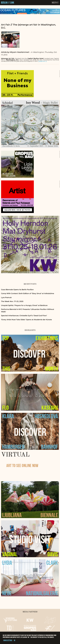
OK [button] (15, 640)
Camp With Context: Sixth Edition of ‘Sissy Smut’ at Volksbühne (28, 293)
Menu (55, 3)
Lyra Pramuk (6, 297)
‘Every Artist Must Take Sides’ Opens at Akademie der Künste (26, 320)
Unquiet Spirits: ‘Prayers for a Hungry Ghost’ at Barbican (24, 305)
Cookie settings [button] (8, 640)
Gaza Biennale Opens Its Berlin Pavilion (17, 290)
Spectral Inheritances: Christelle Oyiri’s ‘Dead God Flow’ (24, 316)
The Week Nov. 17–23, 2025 (12, 301)
